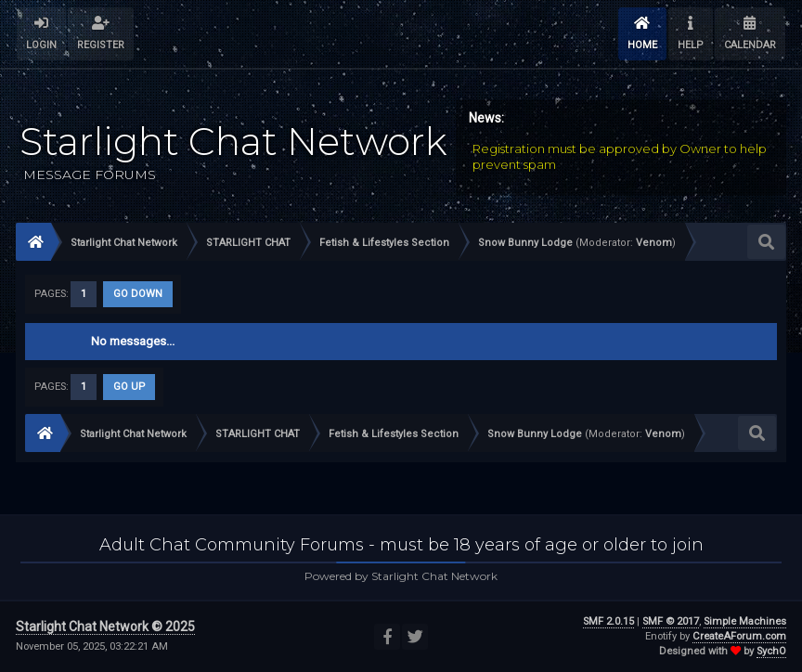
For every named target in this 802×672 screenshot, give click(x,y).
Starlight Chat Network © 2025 (105, 627)
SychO (771, 651)
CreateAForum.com (739, 636)
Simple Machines (745, 621)
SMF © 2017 (671, 621)
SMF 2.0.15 (608, 621)
